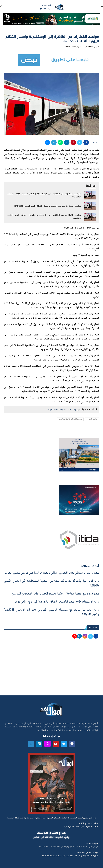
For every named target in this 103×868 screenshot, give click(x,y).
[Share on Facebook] (86, 142)
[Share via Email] (47, 142)
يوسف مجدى (90, 47)
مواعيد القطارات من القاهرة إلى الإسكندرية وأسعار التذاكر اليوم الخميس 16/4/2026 (44, 195)
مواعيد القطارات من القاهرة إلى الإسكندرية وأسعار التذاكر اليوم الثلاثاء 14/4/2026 (44, 217)
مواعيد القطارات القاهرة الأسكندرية (70, 419)
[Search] (1, 7)
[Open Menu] (102, 7)
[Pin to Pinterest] (73, 142)
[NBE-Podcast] (51, 16)
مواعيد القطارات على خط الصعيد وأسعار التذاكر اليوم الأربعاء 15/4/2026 (48, 206)
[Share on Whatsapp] (60, 142)
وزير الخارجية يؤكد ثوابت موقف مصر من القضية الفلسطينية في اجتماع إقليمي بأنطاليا (51, 583)
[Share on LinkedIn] (67, 142)
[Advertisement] (51, 670)
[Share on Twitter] (80, 142)
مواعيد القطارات (92, 419)
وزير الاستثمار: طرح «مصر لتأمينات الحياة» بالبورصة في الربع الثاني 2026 (57, 602)
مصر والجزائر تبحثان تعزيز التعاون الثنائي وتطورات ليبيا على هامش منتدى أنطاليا (52, 573)
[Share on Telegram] (54, 142)
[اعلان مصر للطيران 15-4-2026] (79, 441)
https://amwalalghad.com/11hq (62, 410)
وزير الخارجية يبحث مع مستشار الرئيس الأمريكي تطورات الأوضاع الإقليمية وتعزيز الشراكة (51, 612)
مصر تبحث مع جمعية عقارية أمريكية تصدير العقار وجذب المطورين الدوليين (55, 594)
